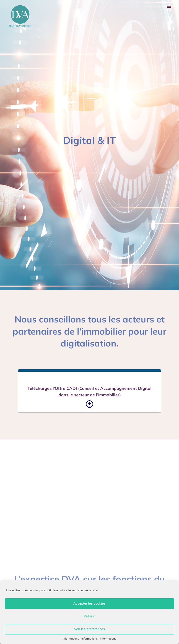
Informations (71, 639)
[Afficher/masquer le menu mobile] (170, 8)
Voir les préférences (90, 629)
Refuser (90, 616)
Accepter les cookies (89, 603)
